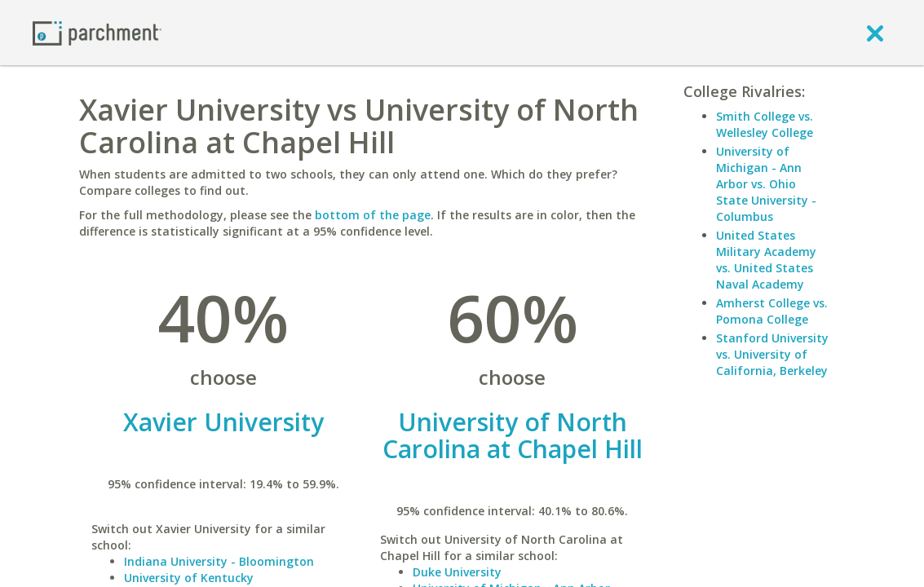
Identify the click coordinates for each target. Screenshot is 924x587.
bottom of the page (373, 215)
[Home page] (97, 32)
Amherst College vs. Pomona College (772, 311)
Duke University (457, 572)
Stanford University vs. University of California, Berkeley (772, 354)
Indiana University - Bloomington (219, 561)
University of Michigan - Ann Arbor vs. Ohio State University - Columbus (766, 184)
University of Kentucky (189, 578)
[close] (875, 33)
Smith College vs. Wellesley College (765, 124)
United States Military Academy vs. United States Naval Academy (766, 260)
